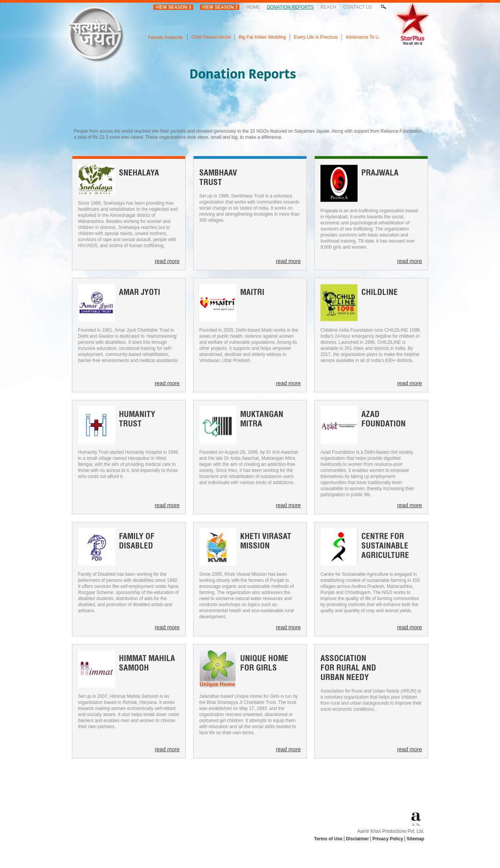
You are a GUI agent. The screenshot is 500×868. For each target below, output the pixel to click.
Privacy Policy (388, 839)
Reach (328, 7)
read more (167, 261)
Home (253, 7)
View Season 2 (220, 7)
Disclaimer (357, 839)
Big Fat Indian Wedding (262, 37)
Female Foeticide (166, 38)
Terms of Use (328, 839)
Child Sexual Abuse (211, 37)
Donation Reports (290, 7)
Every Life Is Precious (316, 37)
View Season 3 (173, 7)
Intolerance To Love (366, 37)
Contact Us (358, 7)
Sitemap (415, 839)
